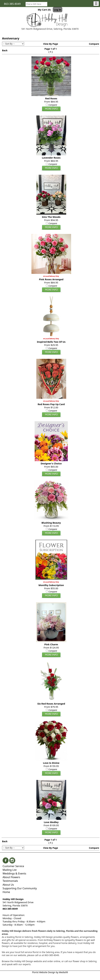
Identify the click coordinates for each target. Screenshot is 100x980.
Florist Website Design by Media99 (50, 972)
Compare (94, 44)
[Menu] (96, 4)
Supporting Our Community (20, 888)
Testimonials (10, 881)
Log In (58, 10)
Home (6, 892)
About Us (8, 885)
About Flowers (11, 877)
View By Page (51, 44)
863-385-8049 (12, 4)
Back (5, 50)
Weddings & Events (14, 873)
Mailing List (10, 870)
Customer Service (13, 866)
